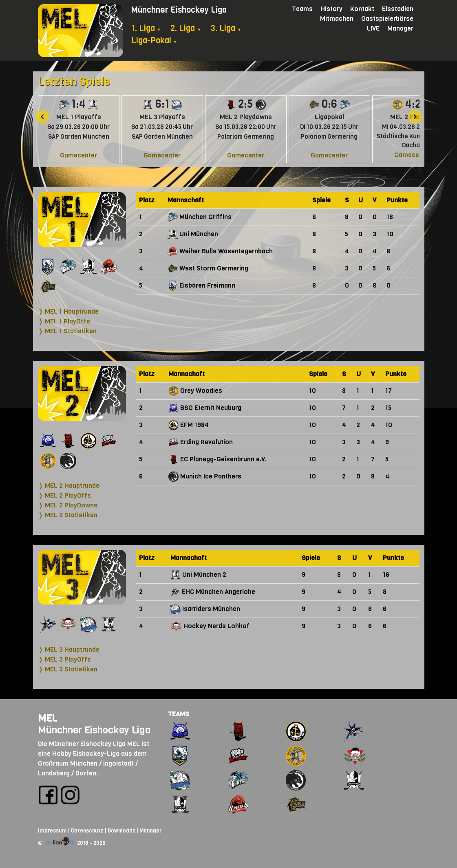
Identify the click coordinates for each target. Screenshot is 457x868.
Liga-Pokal (154, 41)
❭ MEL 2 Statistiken (68, 515)
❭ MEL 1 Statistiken (67, 331)
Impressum (52, 831)
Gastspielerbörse (387, 19)
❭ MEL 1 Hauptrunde (68, 311)
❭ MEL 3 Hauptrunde (69, 650)
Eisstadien (398, 9)
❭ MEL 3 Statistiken (68, 669)
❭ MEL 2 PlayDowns (68, 505)
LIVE (373, 28)
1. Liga (146, 28)
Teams (302, 9)
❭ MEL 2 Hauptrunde (69, 486)
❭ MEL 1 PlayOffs (64, 321)
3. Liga (226, 28)
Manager (400, 28)
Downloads (121, 831)
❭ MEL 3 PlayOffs (64, 659)
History (331, 9)
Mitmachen (337, 19)
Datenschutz (87, 831)
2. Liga (186, 28)
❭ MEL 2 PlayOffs (64, 495)
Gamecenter (78, 155)
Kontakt (362, 9)
